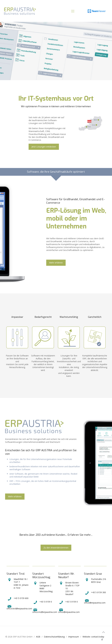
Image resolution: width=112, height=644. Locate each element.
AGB (38, 637)
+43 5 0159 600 (17, 598)
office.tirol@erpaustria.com (19, 607)
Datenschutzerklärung (54, 637)
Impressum (74, 637)
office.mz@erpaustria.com (45, 611)
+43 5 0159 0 (42, 602)
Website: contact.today (93, 637)
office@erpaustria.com (69, 611)
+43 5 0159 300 (95, 592)
